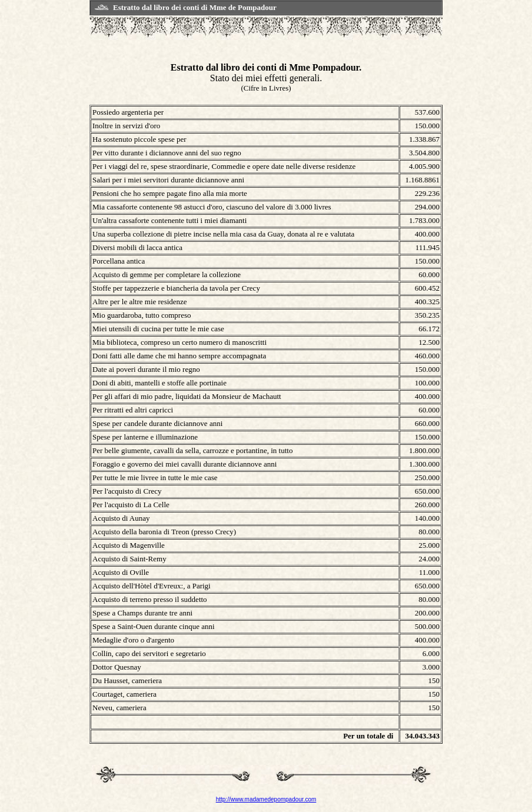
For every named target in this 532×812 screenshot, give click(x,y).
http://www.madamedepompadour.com (266, 799)
